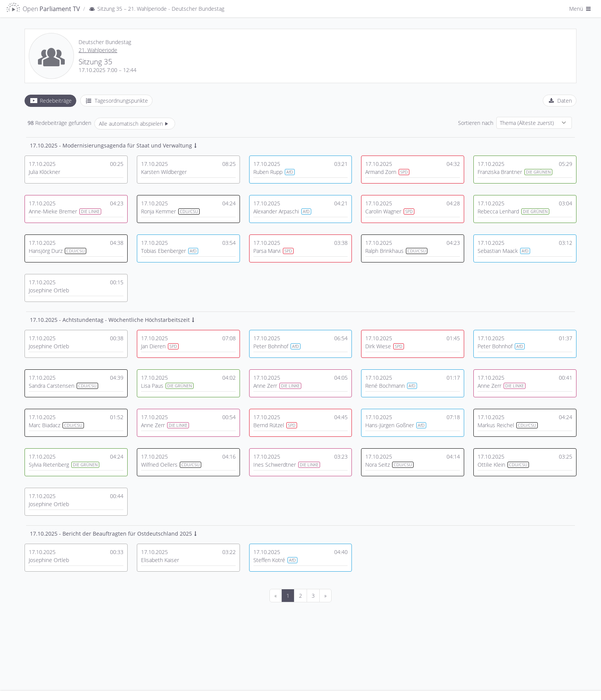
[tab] (50, 101)
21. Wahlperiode (98, 50)
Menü (581, 9)
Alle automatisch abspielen (135, 124)
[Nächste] (325, 596)
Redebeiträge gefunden (59, 123)
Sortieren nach (476, 123)
